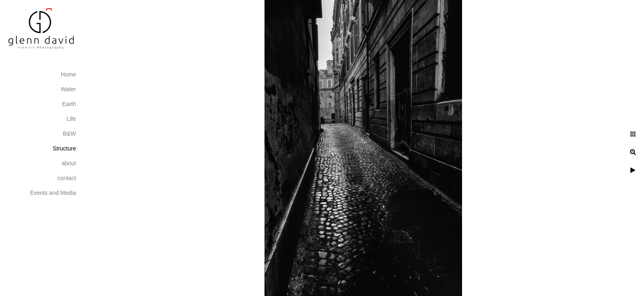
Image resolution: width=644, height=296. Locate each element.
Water (68, 89)
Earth (69, 104)
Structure (64, 148)
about (69, 163)
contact (67, 178)
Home (68, 74)
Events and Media (53, 193)
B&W (69, 134)
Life (71, 119)
